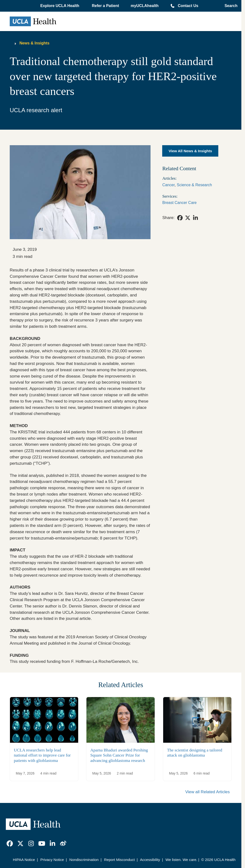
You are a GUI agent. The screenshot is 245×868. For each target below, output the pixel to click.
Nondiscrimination (84, 860)
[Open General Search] (230, 6)
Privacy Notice (52, 860)
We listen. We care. (181, 860)
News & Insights (34, 43)
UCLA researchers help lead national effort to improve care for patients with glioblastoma (42, 755)
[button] (60, 6)
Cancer (168, 185)
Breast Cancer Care (179, 203)
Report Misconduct (119, 860)
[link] (180, 218)
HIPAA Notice (24, 860)
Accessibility (150, 860)
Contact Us (188, 6)
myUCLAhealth (145, 6)
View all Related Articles (207, 792)
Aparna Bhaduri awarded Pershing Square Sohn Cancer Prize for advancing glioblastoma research (119, 755)
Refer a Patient (105, 6)
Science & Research (194, 185)
